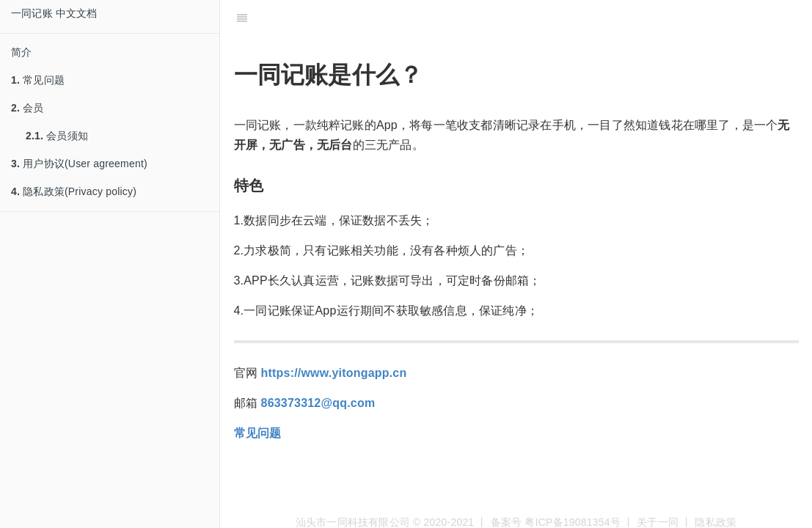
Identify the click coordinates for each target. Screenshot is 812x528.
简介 (21, 52)
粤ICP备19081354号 (572, 522)
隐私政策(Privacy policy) (74, 191)
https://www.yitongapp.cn (334, 373)
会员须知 (57, 136)
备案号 (506, 522)
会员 (28, 108)
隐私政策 (716, 522)
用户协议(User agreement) (79, 164)
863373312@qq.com (318, 403)
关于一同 (658, 522)
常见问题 (38, 80)
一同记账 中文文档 (54, 13)
